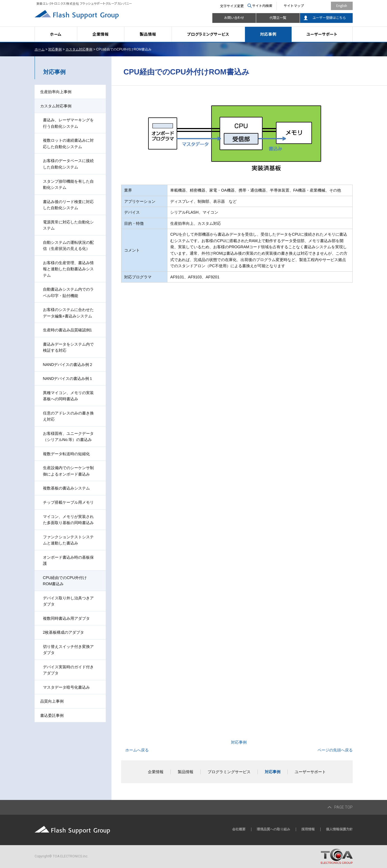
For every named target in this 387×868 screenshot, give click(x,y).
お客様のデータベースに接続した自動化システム (68, 164)
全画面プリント (310, 49)
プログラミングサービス (208, 34)
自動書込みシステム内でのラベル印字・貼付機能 (68, 292)
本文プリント (341, 49)
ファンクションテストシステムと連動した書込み (68, 540)
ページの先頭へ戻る (335, 750)
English (342, 5)
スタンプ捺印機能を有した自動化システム (68, 185)
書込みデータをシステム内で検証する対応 (68, 347)
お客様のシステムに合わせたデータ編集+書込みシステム (68, 313)
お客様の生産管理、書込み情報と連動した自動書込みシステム (68, 269)
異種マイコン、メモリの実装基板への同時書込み (68, 396)
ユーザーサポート (322, 34)
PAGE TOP (343, 807)
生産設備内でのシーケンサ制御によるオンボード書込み (68, 471)
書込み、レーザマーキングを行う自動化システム (68, 123)
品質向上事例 (52, 701)
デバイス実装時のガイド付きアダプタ (68, 670)
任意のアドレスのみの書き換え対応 (68, 416)
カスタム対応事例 (79, 49)
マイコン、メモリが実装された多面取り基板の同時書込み (68, 520)
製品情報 (148, 34)
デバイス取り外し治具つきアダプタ (68, 601)
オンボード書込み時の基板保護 (68, 560)
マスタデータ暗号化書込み (66, 687)
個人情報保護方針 (339, 829)
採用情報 (308, 829)
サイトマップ (294, 5)
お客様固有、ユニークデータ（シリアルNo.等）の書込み (68, 437)
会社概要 (239, 829)
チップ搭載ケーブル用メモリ (68, 502)
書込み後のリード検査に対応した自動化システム (68, 205)
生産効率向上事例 (56, 92)
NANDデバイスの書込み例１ (68, 378)
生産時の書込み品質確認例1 (68, 330)
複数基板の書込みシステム (66, 488)
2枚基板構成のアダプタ (64, 632)
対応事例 (268, 34)
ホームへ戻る (137, 750)
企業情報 (101, 34)
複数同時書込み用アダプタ (66, 618)
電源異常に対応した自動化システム (68, 225)
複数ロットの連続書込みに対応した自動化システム (68, 144)
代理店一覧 (278, 17)
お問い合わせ (234, 17)
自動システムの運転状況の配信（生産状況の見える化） (68, 246)
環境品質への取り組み (273, 829)
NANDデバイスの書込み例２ (68, 365)
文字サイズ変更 (232, 6)
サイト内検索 (262, 5)
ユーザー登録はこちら (329, 17)
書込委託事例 (52, 715)
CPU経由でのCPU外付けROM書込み (65, 581)
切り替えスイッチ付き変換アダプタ (68, 650)
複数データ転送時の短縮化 (66, 454)
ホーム (56, 34)
